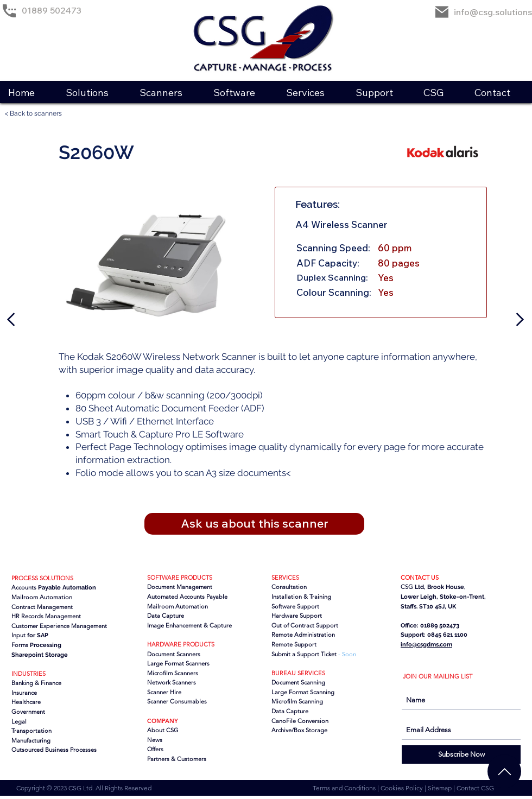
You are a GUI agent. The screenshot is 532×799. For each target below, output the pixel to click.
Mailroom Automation (178, 606)
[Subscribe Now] (461, 754)
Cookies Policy (403, 788)
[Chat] (504, 771)
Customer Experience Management (59, 626)
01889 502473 (52, 10)
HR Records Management (46, 616)
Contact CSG (475, 788)
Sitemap (441, 788)
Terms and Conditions (345, 788)
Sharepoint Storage (40, 655)
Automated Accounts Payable (187, 597)
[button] (94, 93)
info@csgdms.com (426, 645)
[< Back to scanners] (38, 114)
